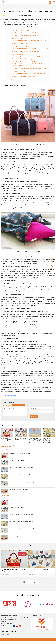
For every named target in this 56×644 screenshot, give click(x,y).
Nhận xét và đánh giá (8, 405)
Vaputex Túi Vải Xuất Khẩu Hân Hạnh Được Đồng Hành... (22, 477)
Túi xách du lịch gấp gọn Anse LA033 (20, 47)
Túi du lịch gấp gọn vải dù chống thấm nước (21, 31)
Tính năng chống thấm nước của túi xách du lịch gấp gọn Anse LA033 (28, 50)
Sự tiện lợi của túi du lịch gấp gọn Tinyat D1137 (24, 44)
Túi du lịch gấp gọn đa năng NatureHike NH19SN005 (24, 64)
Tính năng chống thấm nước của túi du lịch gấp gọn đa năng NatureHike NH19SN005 (28, 67)
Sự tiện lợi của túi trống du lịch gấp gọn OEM (24, 79)
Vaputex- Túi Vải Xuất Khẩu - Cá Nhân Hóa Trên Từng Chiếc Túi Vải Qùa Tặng (35, 443)
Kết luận (12, 82)
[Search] (50, 2)
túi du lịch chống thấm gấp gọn (10, 398)
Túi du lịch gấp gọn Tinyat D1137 (18, 39)
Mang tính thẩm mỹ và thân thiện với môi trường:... (20, 492)
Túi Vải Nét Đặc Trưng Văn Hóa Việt (20, 441)
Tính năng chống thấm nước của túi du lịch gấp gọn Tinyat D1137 (29, 41)
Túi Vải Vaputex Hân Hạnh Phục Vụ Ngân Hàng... (20, 456)
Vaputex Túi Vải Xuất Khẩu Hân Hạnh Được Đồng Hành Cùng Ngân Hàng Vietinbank (48, 443)
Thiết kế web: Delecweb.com (50, 642)
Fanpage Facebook (5, 637)
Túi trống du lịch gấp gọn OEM (18, 74)
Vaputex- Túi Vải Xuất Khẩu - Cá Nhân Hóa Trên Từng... (22, 470)
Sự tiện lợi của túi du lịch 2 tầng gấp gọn (23, 61)
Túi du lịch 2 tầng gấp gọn (17, 56)
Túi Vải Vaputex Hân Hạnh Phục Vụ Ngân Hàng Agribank (6, 442)
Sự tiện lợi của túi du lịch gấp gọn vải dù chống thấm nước (27, 36)
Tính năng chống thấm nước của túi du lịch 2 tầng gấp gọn (27, 58)
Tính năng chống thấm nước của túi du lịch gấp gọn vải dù (27, 33)
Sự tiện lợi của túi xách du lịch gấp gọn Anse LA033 (25, 53)
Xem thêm (24, 578)
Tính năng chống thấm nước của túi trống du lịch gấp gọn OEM (29, 76)
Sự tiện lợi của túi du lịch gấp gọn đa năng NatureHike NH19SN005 (30, 71)
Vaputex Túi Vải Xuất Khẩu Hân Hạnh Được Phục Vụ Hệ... (22, 485)
